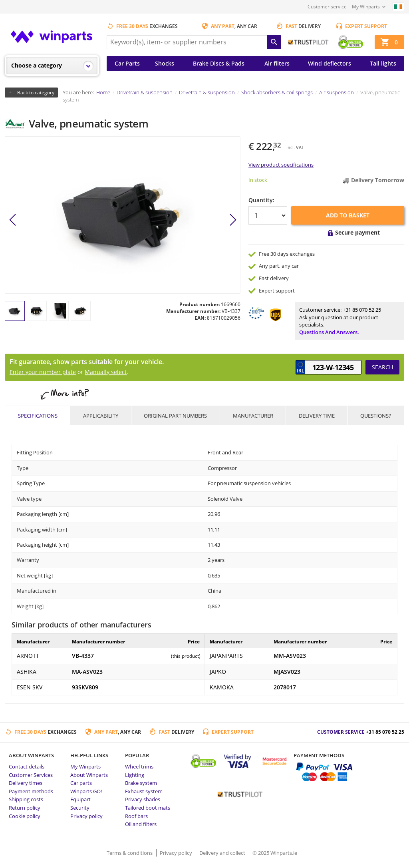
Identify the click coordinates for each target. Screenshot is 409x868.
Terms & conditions (130, 853)
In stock (258, 180)
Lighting (135, 775)
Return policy (25, 808)
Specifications (38, 416)
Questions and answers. (329, 332)
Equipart (80, 799)
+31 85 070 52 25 (362, 310)
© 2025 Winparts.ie (275, 853)
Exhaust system (144, 791)
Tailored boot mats (148, 808)
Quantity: (261, 200)
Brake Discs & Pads (219, 63)
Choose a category (37, 65)
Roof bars (136, 816)
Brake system (141, 783)
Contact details (27, 766)
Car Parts (127, 63)
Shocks (165, 63)
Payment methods (31, 791)
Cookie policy (25, 816)
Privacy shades (143, 799)
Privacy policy (86, 816)
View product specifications (281, 165)
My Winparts (366, 7)
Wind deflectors (330, 63)
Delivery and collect (223, 853)
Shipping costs (26, 799)
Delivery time (317, 416)
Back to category (36, 93)
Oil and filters (141, 824)
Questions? (376, 416)
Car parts (81, 783)
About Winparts (89, 775)
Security (80, 808)
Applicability (101, 416)
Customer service (327, 7)
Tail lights (383, 63)
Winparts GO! (86, 791)
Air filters (277, 63)
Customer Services (31, 775)
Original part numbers (175, 416)
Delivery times (26, 783)
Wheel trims (139, 766)
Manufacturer (253, 416)
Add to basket (348, 215)
